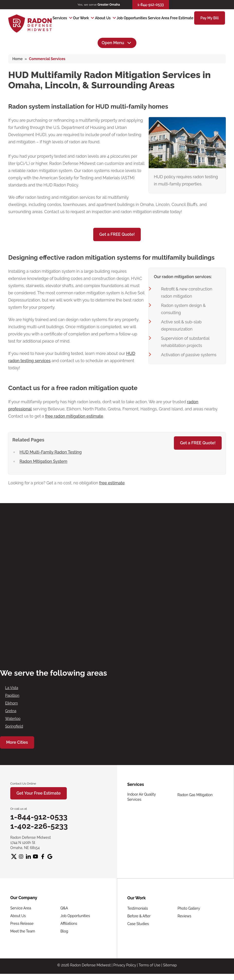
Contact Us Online (23, 784)
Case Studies (138, 924)
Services (60, 18)
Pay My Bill (209, 18)
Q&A (64, 908)
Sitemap (170, 965)
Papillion (12, 695)
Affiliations (69, 924)
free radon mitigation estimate (74, 416)
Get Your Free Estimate (39, 793)
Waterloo (13, 719)
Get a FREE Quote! (117, 234)
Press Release (22, 924)
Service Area (159, 18)
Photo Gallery (189, 908)
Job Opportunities (132, 18)
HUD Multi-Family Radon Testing (51, 452)
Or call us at (19, 809)
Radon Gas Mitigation (195, 795)
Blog (64, 931)
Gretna (11, 711)
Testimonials (138, 908)
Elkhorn (11, 703)
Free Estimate (182, 18)
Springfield (14, 726)
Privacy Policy (125, 965)
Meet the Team (23, 931)
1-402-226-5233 (39, 826)
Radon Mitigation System (43, 461)
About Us (103, 18)
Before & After (139, 916)
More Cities (17, 742)
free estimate (112, 483)
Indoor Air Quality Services (142, 797)
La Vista (12, 688)
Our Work (81, 18)
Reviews (184, 916)
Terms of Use (150, 965)
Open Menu (117, 43)
